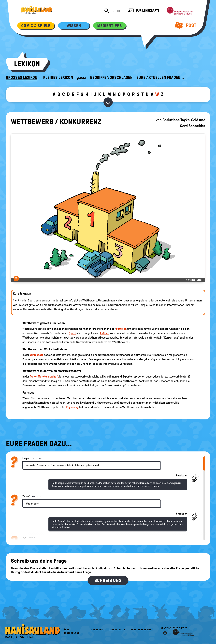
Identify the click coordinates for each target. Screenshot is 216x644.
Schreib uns (108, 581)
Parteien (121, 329)
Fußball (105, 333)
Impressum (97, 630)
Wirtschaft (36, 355)
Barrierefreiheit (142, 630)
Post (186, 25)
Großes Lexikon (22, 78)
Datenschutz (117, 630)
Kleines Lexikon (58, 78)
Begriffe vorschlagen (111, 78)
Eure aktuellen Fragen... (160, 78)
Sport (72, 333)
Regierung (72, 407)
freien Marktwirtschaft (44, 377)
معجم (82, 78)
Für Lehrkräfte (144, 11)
